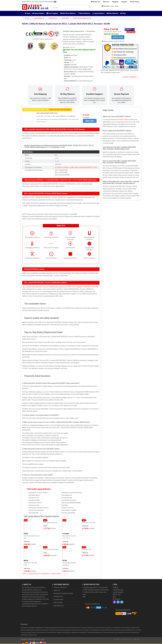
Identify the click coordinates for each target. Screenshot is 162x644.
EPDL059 (72, 47)
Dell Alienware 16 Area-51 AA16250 (38, 493)
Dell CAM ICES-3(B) (67, 498)
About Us (106, 2)
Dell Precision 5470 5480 (68, 513)
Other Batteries (112, 13)
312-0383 (58, 167)
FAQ (137, 639)
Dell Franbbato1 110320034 (69, 510)
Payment (124, 2)
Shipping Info (59, 600)
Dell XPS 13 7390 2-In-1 (68, 508)
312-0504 (66, 534)
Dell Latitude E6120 (67, 495)
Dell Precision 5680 (34, 505)
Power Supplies (52, 13)
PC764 (65, 561)
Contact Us (95, 2)
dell (70, 58)
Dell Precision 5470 (34, 498)
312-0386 (71, 167)
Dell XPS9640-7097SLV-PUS (69, 500)
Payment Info (58, 597)
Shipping (115, 2)
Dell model (65, 18)
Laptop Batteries (98, 13)
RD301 (90, 167)
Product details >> (130, 77)
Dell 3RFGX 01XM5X (34, 500)
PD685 (86, 167)
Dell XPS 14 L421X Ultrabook (36, 510)
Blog (123, 13)
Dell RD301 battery (123, 120)
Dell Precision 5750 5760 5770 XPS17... (39, 508)
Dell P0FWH (65, 505)
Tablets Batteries (84, 13)
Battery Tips (117, 594)
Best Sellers (58, 603)
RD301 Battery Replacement (82, 18)
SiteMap (115, 587)
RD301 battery (56, 574)
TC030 (95, 167)
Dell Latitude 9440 (34, 513)
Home (27, 13)
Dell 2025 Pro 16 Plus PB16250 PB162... (72, 493)
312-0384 (64, 167)
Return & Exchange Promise (63, 594)
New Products (59, 606)
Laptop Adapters (38, 13)
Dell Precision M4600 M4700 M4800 (71, 503)
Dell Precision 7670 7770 (35, 503)
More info (90, 121)
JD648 (81, 167)
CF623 (26, 534)
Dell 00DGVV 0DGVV (34, 495)
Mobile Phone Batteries (68, 13)
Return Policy (135, 2)
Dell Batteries (53, 18)
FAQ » (84, 597)
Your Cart (106, 6)
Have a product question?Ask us (114, 41)
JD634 (76, 167)
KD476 (26, 561)
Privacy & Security (60, 587)
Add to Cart (118, 37)
